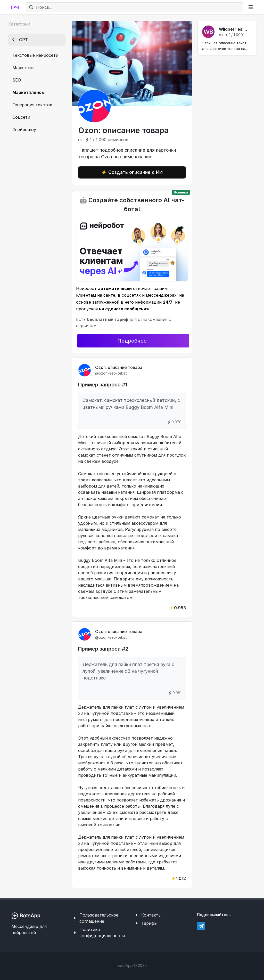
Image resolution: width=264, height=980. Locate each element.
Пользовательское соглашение (99, 918)
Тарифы (149, 923)
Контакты (151, 915)
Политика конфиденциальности (102, 933)
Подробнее (132, 341)
